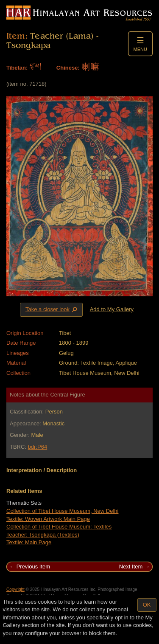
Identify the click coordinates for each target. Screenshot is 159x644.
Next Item (131, 567)
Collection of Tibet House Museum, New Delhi (62, 511)
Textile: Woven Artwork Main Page (48, 519)
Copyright (15, 589)
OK (147, 605)
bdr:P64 (38, 447)
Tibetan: (17, 68)
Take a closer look (52, 309)
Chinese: (68, 68)
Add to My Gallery (112, 309)
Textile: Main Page (29, 542)
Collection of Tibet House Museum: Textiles (59, 527)
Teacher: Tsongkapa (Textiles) (43, 535)
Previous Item (33, 567)
